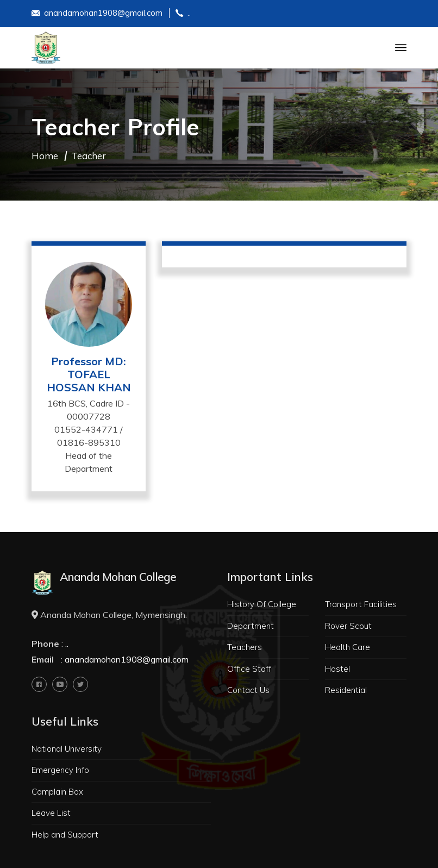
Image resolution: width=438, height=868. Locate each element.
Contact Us (248, 690)
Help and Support (65, 835)
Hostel (337, 669)
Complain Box (57, 792)
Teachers (245, 647)
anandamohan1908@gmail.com (97, 14)
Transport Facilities (361, 604)
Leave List (51, 813)
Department (251, 626)
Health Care (348, 647)
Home (45, 156)
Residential (346, 690)
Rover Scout (348, 626)
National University (67, 749)
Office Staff (249, 669)
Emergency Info (60, 770)
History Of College (262, 604)
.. (183, 14)
